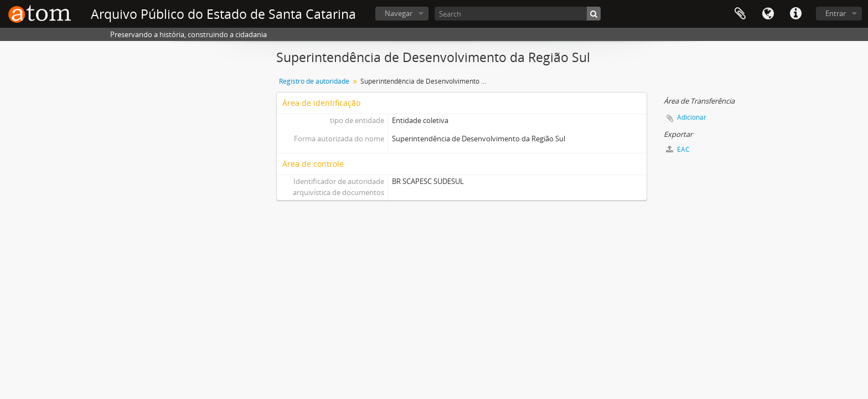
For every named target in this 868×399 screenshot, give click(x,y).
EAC (678, 149)
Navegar (399, 13)
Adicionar (692, 117)
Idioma (768, 14)
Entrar (836, 13)
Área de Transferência (740, 14)
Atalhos (795, 14)
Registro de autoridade (314, 81)
